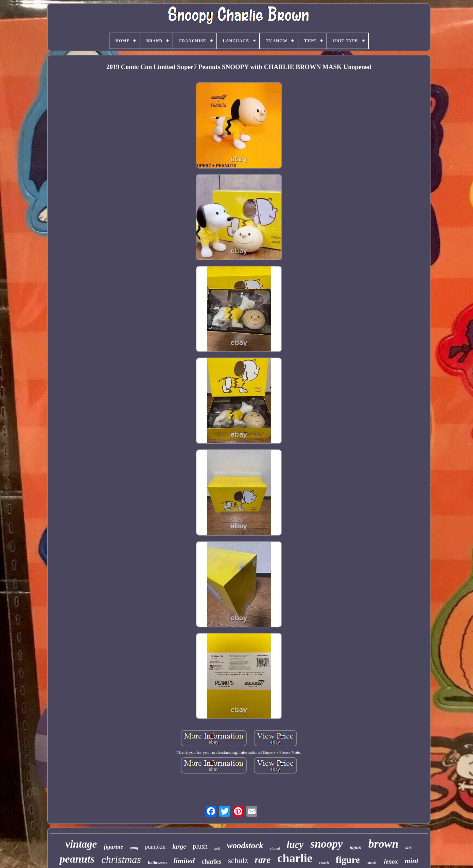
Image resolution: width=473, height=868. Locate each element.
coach (324, 863)
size (409, 847)
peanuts (77, 859)
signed (275, 848)
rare (263, 860)
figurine (113, 847)
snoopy (326, 844)
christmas (121, 859)
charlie (295, 858)
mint (411, 861)
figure (348, 860)
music (372, 862)
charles (211, 861)
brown (383, 844)
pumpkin (155, 847)
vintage (81, 844)
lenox (391, 862)
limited (184, 861)
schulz (238, 861)
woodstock (245, 845)
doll (217, 848)
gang (134, 848)
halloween (157, 862)
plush (200, 846)
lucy (295, 845)
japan (356, 847)
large (179, 846)
